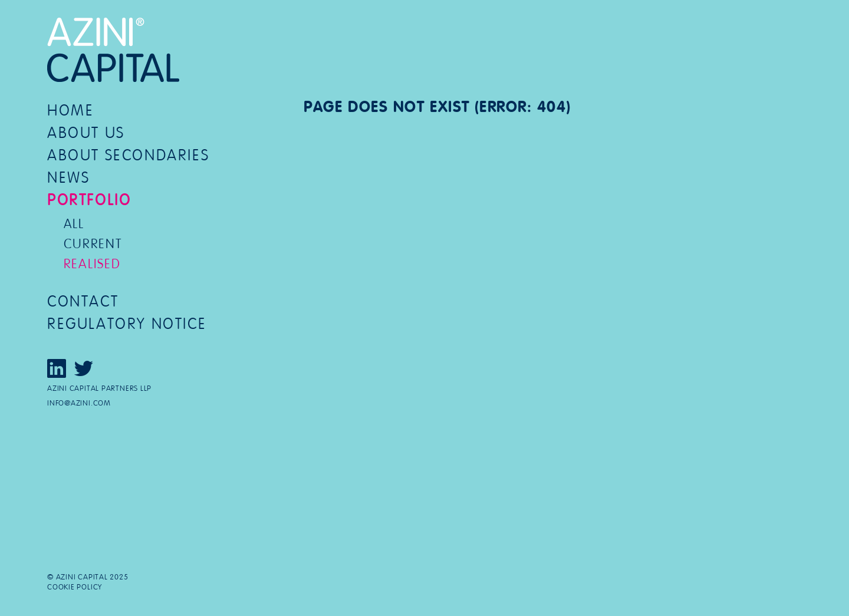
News (68, 178)
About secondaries (128, 155)
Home (70, 111)
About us (86, 133)
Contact (83, 302)
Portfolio (89, 200)
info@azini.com (79, 403)
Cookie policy (75, 587)
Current (93, 244)
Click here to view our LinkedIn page (57, 368)
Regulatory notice (127, 324)
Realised (93, 264)
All (74, 224)
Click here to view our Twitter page (84, 368)
